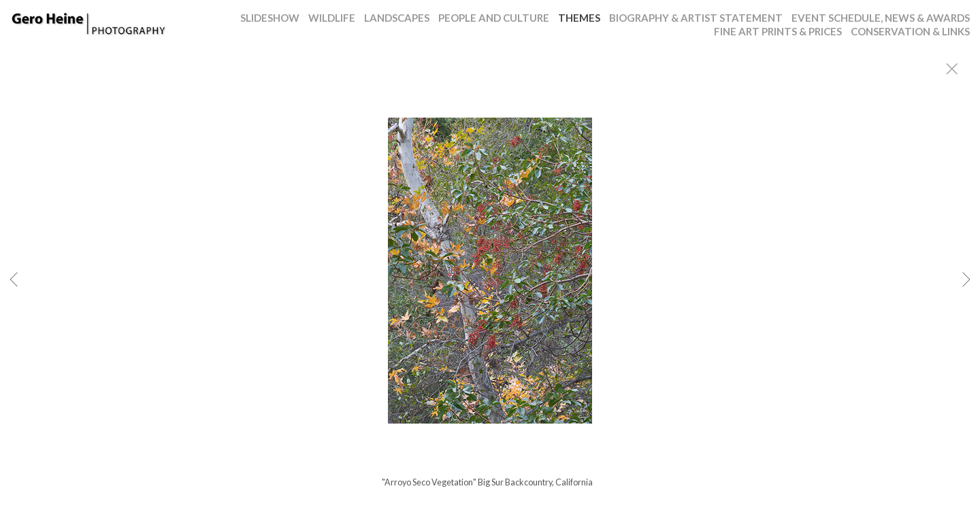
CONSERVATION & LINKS (910, 31)
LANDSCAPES (397, 18)
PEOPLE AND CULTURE (494, 18)
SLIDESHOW (270, 18)
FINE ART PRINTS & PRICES (778, 31)
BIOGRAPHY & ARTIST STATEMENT (696, 18)
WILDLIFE (332, 18)
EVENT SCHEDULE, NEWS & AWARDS (881, 18)
